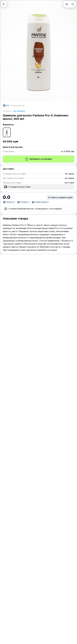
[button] (4, 4)
